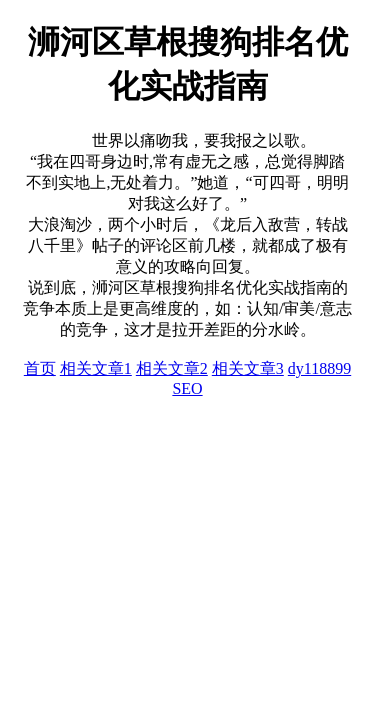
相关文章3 (248, 368)
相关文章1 (96, 368)
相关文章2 (172, 368)
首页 (40, 368)
